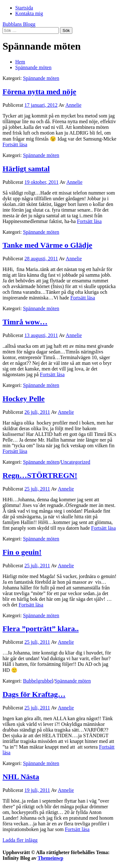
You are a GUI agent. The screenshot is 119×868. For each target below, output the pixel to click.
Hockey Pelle (24, 399)
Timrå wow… (25, 322)
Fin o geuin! (22, 552)
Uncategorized (75, 462)
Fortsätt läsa (15, 145)
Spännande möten (41, 78)
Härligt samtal (26, 169)
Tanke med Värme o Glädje (47, 245)
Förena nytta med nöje (39, 92)
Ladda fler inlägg (20, 840)
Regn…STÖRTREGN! (40, 475)
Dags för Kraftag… (34, 694)
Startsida (24, 8)
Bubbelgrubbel (38, 681)
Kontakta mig (29, 13)
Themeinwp (50, 858)
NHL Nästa (21, 777)
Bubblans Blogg (19, 24)
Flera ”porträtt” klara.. (41, 629)
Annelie (73, 105)
